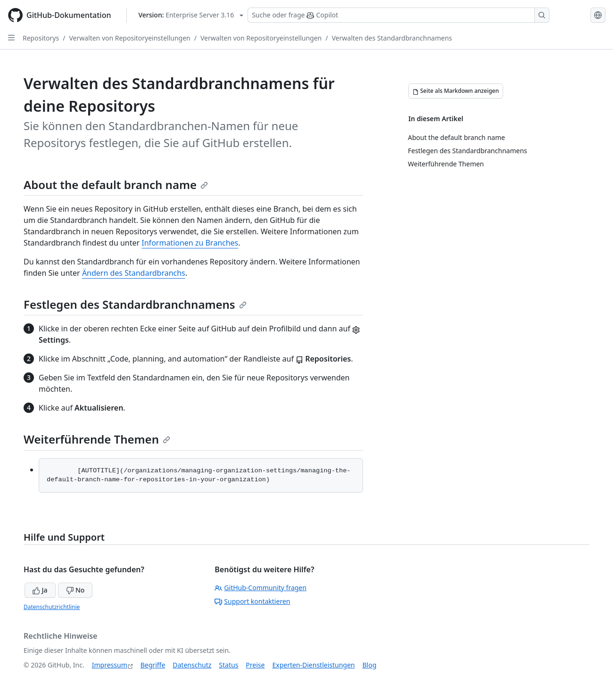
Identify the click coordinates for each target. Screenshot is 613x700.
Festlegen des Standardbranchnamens (135, 304)
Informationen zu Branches (190, 243)
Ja (40, 590)
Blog (370, 665)
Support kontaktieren (252, 601)
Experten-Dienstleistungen (313, 665)
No (75, 590)
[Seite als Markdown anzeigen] (456, 91)
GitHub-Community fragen (261, 588)
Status (228, 665)
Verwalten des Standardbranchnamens (392, 38)
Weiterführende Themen (97, 439)
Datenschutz (192, 665)
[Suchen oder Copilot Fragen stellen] (398, 15)
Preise (255, 665)
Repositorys (41, 38)
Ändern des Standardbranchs (134, 273)
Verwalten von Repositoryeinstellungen (129, 38)
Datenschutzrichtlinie (52, 607)
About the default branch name (116, 185)
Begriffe (153, 665)
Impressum (110, 665)
